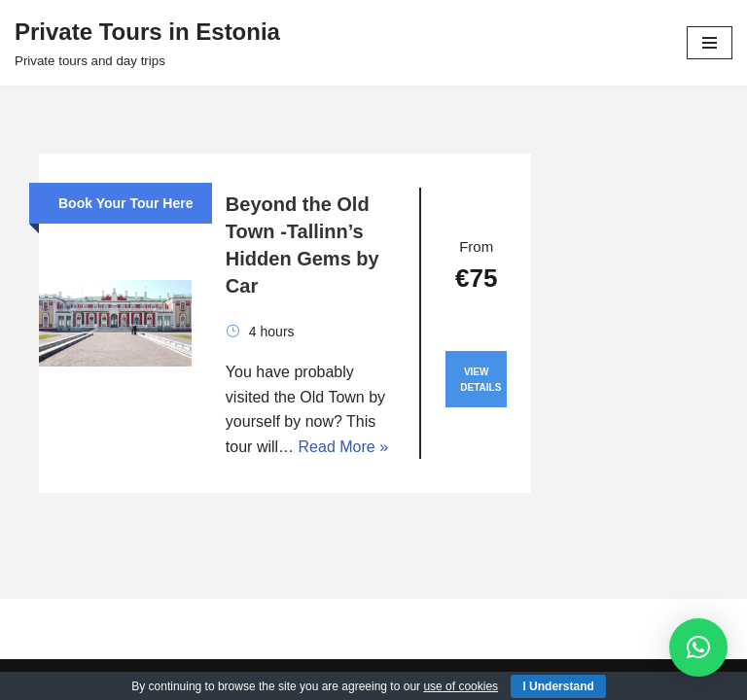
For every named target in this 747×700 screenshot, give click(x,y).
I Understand (558, 686)
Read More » (344, 447)
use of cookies (461, 686)
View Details (480, 380)
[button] (698, 647)
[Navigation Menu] (710, 43)
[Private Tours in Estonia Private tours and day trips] (147, 43)
